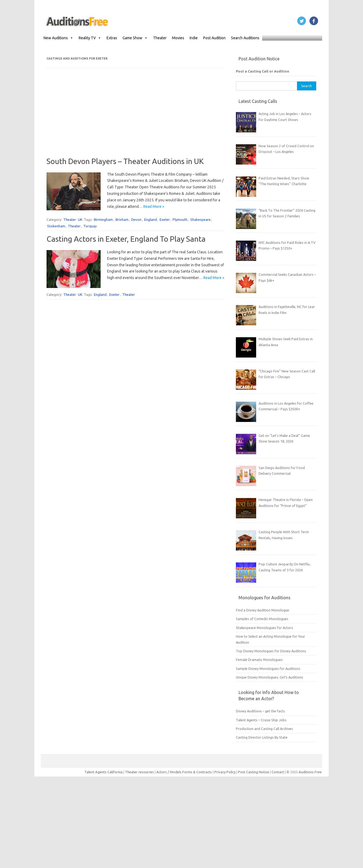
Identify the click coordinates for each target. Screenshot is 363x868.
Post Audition (214, 38)
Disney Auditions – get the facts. (261, 711)
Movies (178, 38)
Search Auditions (245, 38)
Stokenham (56, 226)
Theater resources (139, 772)
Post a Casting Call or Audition (263, 71)
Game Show (135, 38)
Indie (194, 38)
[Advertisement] (135, 119)
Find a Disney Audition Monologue (263, 610)
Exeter (165, 220)
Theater (160, 38)
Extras (112, 38)
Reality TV (90, 38)
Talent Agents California (103, 772)
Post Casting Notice (254, 772)
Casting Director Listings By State (262, 737)
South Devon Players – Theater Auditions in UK (125, 161)
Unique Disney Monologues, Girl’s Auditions (270, 677)
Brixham (122, 220)
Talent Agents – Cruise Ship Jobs (261, 720)
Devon (136, 220)
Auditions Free (310, 772)
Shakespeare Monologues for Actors (264, 628)
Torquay (90, 226)
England (151, 220)
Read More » (154, 207)
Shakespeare (200, 220)
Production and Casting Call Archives (264, 729)
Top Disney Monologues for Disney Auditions (271, 651)
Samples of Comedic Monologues (262, 619)
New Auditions (58, 38)
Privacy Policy (225, 772)
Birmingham (103, 220)
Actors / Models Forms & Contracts (184, 772)
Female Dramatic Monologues (259, 660)
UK (80, 220)
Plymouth (180, 220)
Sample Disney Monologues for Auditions (268, 669)
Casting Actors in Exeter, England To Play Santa (126, 239)
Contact (278, 772)
